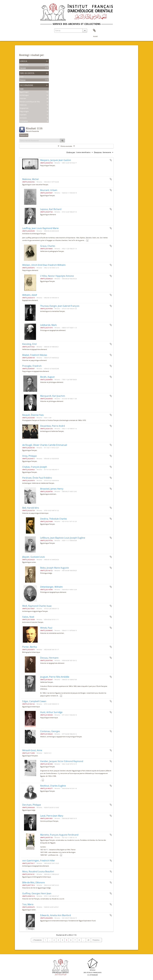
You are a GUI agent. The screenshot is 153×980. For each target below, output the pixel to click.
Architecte (23, 118)
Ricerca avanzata (66, 146)
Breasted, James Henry (52, 489)
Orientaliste (24, 121)
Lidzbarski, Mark (48, 325)
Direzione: (98, 152)
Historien (23, 99)
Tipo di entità (27, 73)
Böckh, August (47, 377)
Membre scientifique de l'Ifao (30, 102)
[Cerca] (62, 141)
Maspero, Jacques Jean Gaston (56, 160)
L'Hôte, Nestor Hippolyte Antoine (57, 276)
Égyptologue (24, 92)
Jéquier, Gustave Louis (34, 557)
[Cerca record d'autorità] (40, 141)
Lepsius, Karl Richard (51, 209)
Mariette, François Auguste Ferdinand (59, 835)
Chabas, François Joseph (35, 467)
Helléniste (23, 105)
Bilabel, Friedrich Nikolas (35, 355)
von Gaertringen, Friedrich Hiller (39, 861)
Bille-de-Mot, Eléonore (33, 882)
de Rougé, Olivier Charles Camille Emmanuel (45, 445)
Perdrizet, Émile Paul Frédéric (37, 478)
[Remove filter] (27, 135)
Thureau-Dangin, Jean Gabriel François (60, 306)
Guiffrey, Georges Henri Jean (37, 893)
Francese (23, 68)
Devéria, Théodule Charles (54, 519)
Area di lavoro (94, 31)
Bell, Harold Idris (31, 508)
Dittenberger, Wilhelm (51, 587)
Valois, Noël (28, 617)
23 (88, 940)
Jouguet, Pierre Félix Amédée (55, 677)
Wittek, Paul (46, 628)
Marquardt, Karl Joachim (53, 396)
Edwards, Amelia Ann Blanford (56, 915)
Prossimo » (96, 940)
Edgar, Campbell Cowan (34, 701)
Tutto (22, 77)
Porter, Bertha (30, 647)
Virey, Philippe (29, 456)
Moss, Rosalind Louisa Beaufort (38, 872)
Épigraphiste (24, 108)
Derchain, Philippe (32, 805)
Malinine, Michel (30, 179)
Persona (23, 80)
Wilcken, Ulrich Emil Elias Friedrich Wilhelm (44, 265)
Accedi (95, 36)
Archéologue (24, 95)
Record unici (24, 65)
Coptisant (23, 115)
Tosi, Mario (28, 904)
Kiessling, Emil (29, 344)
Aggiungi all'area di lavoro (111, 160)
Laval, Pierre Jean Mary (52, 816)
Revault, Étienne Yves (33, 415)
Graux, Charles (48, 246)
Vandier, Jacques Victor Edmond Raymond (62, 761)
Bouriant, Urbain (49, 190)
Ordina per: (71, 152)
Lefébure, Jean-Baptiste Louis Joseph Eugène (63, 538)
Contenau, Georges (50, 731)
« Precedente (37, 940)
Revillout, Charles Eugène (53, 786)
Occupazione (27, 85)
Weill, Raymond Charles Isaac (37, 606)
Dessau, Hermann (49, 658)
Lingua (24, 61)
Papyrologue (24, 112)
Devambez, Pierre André (53, 426)
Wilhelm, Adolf (30, 295)
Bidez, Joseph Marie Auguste (55, 568)
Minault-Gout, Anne (32, 750)
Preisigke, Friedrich (32, 366)
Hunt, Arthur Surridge (51, 712)
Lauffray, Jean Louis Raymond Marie (40, 228)
